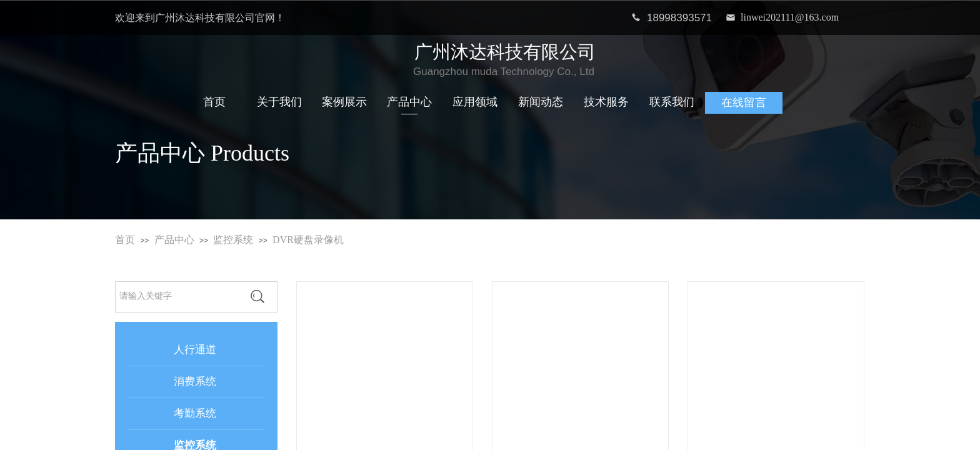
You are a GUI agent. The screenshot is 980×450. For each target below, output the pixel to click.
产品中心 (174, 240)
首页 (125, 240)
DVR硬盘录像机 (308, 240)
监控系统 (233, 240)
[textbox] (177, 296)
